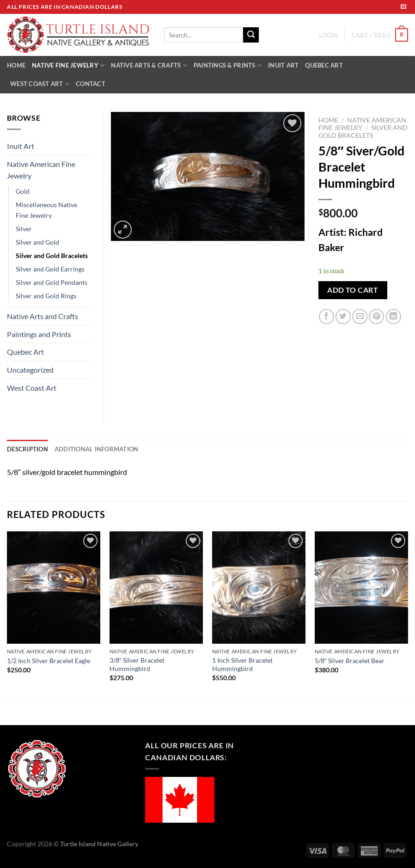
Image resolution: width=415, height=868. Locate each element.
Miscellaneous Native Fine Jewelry (46, 210)
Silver (24, 229)
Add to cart (353, 290)
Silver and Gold (37, 242)
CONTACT (91, 84)
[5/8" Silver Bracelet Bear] (361, 588)
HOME (16, 65)
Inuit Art (21, 146)
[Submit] (251, 35)
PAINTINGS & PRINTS (228, 65)
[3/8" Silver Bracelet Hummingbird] (156, 588)
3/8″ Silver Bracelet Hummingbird (137, 665)
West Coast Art (32, 388)
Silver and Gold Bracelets (363, 131)
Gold (23, 191)
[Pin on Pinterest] (376, 317)
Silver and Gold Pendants (52, 282)
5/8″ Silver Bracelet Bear (350, 661)
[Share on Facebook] (327, 317)
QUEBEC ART (324, 65)
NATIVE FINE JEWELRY (68, 65)
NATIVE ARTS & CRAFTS (149, 65)
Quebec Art (25, 352)
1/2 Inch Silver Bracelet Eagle (49, 661)
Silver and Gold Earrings (50, 269)
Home (328, 120)
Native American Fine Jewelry (41, 170)
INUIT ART (283, 65)
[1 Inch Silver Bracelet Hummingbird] (259, 588)
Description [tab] (27, 449)
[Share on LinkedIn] (394, 317)
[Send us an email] (403, 7)
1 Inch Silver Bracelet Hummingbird (242, 665)
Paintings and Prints (39, 334)
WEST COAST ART (40, 84)
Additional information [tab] (97, 449)
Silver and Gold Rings (46, 296)
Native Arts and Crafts (43, 316)
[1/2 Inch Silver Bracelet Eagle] (54, 588)
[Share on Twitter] (343, 317)
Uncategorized (30, 370)
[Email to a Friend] (360, 317)
